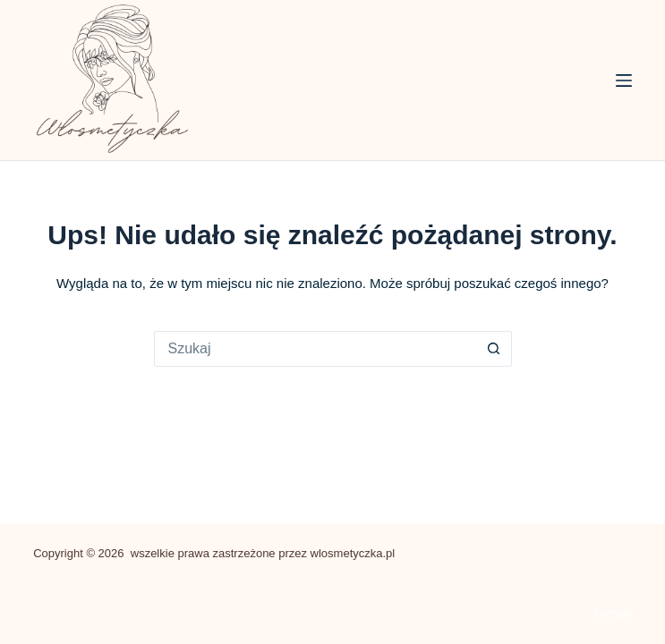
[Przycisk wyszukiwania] (494, 349)
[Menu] (624, 80)
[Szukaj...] (315, 349)
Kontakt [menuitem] (612, 613)
